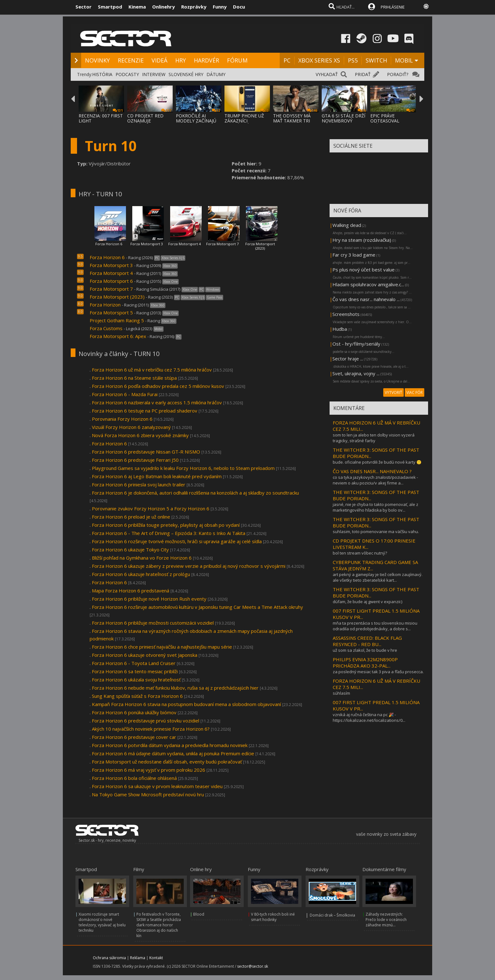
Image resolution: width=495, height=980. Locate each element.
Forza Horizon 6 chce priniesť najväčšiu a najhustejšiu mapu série (162, 647)
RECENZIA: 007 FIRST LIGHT (101, 118)
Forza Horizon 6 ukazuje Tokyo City (130, 549)
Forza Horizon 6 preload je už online (131, 517)
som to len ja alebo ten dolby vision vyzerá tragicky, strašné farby (374, 438)
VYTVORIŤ (394, 392)
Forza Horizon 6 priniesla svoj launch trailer (139, 484)
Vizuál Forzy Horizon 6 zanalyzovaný (132, 427)
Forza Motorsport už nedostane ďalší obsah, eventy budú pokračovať (167, 762)
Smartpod (110, 7)
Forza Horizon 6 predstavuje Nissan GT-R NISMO (147, 452)
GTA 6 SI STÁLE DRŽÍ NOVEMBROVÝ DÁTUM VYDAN (343, 121)
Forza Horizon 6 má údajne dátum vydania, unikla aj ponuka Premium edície (173, 753)
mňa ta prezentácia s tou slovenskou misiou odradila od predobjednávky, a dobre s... (375, 626)
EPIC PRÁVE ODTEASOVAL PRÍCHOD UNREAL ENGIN (390, 123)
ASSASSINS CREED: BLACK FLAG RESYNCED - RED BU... (367, 641)
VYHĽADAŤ (327, 74)
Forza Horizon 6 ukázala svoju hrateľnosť (136, 680)
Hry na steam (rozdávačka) (362, 240)
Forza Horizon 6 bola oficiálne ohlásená (134, 778)
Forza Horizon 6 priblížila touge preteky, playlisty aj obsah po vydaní (166, 525)
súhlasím (341, 693)
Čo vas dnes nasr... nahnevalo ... (366, 299)
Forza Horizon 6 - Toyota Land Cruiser (134, 663)
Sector (83, 7)
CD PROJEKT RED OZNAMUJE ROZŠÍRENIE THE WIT (150, 121)
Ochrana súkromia (109, 958)
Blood (199, 914)
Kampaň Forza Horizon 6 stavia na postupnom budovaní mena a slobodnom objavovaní (186, 704)
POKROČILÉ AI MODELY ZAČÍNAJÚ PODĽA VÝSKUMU (196, 121)
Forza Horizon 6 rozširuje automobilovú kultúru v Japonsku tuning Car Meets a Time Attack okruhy (197, 607)
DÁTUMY (216, 74)
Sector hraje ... (348, 359)
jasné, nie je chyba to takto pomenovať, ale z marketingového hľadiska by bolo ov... (376, 507)
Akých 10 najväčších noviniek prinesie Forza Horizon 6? (151, 729)
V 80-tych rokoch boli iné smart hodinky (273, 917)
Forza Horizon (105, 305)
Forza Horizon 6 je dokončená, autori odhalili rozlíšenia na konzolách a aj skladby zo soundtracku (195, 493)
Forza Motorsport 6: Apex (118, 336)
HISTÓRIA (102, 74)
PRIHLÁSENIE (393, 7)
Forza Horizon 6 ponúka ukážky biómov (134, 712)
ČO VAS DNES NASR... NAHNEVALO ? (372, 471)
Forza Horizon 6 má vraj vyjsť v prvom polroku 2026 (149, 770)
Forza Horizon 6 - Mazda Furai (125, 394)
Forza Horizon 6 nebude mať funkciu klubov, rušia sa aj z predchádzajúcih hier (175, 688)
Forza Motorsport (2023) (260, 246)
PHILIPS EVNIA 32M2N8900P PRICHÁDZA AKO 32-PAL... (365, 662)
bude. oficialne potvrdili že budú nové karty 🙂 (377, 462)
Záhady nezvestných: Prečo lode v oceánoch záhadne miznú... (386, 920)
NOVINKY (97, 60)
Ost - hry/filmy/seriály (356, 344)
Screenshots (346, 314)
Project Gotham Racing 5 (117, 320)
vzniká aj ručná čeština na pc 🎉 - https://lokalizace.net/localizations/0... (369, 717)
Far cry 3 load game (354, 255)
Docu (239, 7)
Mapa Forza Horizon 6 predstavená (131, 591)
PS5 (353, 60)
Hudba (340, 329)
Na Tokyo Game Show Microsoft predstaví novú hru (148, 794)
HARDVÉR (206, 60)
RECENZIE (131, 60)
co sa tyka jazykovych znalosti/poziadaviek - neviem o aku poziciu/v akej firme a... (375, 480)
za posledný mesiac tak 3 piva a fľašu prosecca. (378, 672)
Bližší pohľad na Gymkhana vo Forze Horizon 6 (142, 558)
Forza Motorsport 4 (185, 244)
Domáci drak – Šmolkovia (332, 915)
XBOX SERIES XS (319, 60)
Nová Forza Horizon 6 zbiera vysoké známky (140, 435)
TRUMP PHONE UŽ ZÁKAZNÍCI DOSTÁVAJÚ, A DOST (246, 121)
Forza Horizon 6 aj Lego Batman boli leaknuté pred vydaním (157, 476)
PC (287, 60)
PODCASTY (127, 74)
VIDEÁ (159, 60)
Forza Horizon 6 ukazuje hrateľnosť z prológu (141, 574)
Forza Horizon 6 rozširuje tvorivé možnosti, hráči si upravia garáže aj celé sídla (177, 541)
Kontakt (156, 958)
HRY (181, 60)
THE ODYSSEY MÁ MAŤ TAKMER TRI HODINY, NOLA (292, 121)
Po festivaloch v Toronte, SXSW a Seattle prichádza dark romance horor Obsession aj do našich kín (159, 925)
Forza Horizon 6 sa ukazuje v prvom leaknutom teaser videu (157, 786)
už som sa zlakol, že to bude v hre (365, 650)
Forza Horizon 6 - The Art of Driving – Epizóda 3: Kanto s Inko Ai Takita (169, 533)
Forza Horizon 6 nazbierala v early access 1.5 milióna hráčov (157, 402)
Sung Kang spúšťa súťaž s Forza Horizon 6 (138, 696)
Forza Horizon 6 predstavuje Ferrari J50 (135, 460)
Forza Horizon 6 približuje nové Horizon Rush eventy (149, 599)
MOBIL (404, 60)
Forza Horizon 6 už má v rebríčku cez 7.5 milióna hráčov (152, 370)
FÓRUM (237, 60)
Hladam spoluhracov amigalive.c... (368, 284)
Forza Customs (106, 328)
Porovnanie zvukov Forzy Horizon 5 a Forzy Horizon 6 (151, 508)
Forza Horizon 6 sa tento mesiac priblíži (135, 671)
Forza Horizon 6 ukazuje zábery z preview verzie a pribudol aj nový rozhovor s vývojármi (189, 566)
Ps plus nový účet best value (364, 270)
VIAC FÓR (414, 392)
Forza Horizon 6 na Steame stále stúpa (134, 378)
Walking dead (347, 225)
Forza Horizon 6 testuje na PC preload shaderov (145, 411)
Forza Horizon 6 (109, 244)
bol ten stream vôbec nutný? (360, 553)
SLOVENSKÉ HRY (186, 74)
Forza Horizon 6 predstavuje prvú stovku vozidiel (146, 721)
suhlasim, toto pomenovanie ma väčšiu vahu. (376, 532)
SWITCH (376, 60)
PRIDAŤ (363, 74)
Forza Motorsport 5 (111, 312)
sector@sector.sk (253, 966)
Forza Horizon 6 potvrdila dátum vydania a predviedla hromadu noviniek (170, 745)
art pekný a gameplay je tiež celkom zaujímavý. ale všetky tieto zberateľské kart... (378, 577)
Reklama (138, 958)
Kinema (137, 7)
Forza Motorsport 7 (222, 244)
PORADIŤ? (398, 74)
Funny (220, 7)
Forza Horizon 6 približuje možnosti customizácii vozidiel (153, 623)
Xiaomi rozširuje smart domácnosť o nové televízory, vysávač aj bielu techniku (102, 922)
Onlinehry (164, 7)
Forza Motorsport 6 (111, 281)
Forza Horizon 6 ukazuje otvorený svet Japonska (145, 655)
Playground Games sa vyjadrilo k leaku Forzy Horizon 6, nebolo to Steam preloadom (183, 468)
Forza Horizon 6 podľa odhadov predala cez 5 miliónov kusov (158, 386)
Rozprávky (194, 7)
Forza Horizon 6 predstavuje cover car (134, 737)
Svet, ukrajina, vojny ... (356, 373)
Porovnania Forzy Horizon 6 (122, 419)
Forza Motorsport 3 (147, 244)
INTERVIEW (154, 74)
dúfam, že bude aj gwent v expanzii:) (367, 602)
